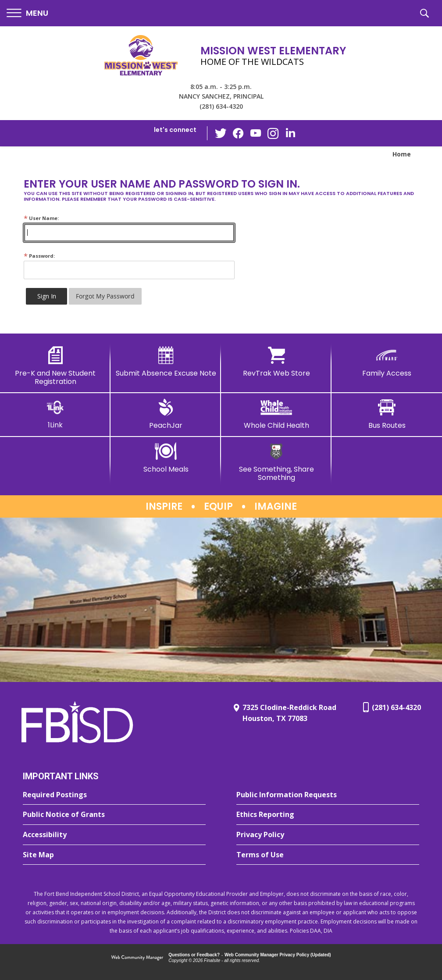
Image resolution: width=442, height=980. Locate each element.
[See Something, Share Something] (276, 462)
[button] (27, 13)
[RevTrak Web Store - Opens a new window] (276, 362)
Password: (39, 256)
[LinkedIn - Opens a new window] (291, 133)
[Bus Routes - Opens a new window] (387, 414)
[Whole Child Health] (276, 414)
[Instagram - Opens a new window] (273, 133)
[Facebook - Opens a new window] (238, 133)
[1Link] (55, 414)
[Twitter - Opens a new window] (221, 133)
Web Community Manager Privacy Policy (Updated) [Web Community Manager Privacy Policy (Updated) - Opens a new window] (278, 955)
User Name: (41, 218)
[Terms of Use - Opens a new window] (328, 855)
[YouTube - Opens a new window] (256, 133)
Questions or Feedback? (194, 955)
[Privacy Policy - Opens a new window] (328, 835)
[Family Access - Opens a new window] (387, 362)
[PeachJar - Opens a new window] (166, 414)
